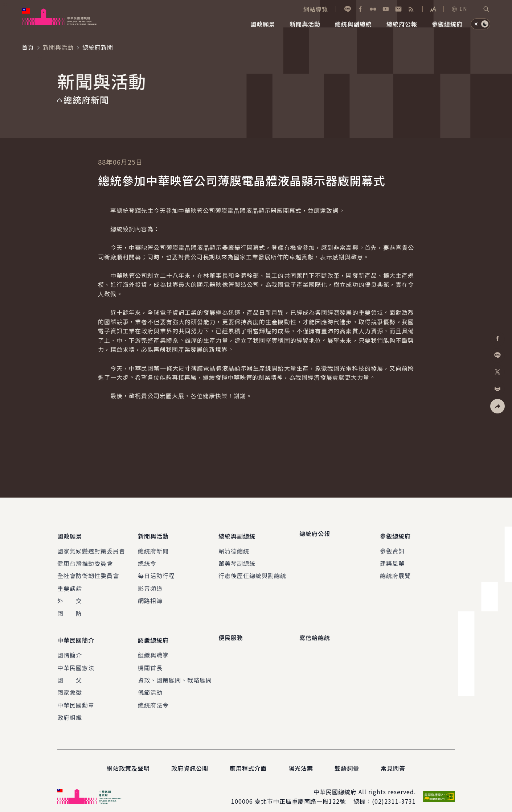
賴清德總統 (234, 547)
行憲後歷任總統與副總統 (252, 572)
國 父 (70, 672)
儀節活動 (150, 684)
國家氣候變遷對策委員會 (91, 547)
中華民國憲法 (76, 659)
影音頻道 (150, 584)
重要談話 (70, 584)
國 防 (70, 609)
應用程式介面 (248, 760)
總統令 (147, 559)
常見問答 (393, 760)
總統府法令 (153, 696)
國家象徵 (70, 684)
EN (459, 9)
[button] (486, 9)
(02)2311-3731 (394, 793)
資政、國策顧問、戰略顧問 (175, 672)
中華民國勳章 (76, 696)
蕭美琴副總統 (237, 559)
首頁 (28, 47)
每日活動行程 (156, 572)
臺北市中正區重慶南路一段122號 (300, 793)
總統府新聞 (153, 547)
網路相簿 (150, 597)
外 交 (70, 597)
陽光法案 (301, 760)
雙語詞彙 (347, 760)
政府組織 (70, 709)
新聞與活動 (58, 47)
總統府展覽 (395, 572)
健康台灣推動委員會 (85, 559)
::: (5, 4)
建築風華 (392, 559)
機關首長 (150, 659)
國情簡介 (70, 647)
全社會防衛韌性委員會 (88, 572)
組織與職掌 (153, 647)
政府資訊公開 (190, 760)
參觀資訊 (392, 547)
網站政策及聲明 (128, 760)
